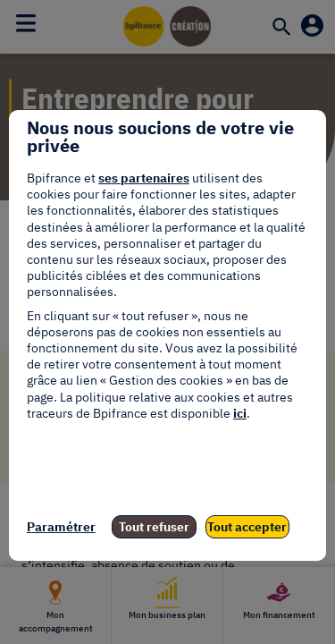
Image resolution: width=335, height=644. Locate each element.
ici (240, 413)
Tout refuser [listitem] (154, 527)
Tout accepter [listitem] (247, 527)
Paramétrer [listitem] (61, 527)
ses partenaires (144, 178)
